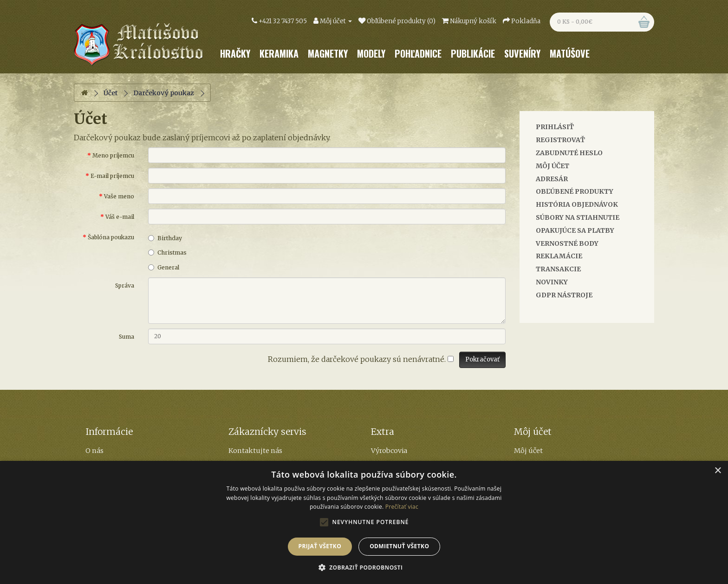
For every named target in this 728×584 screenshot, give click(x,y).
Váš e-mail (120, 217)
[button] (364, 568)
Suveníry (522, 53)
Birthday (165, 238)
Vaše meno (119, 196)
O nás (94, 451)
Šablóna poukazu (111, 237)
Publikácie (473, 53)
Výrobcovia (389, 451)
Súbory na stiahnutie (578, 217)
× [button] (718, 471)
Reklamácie (559, 256)
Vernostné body (567, 243)
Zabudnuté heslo (569, 153)
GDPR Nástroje (564, 295)
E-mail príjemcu (112, 176)
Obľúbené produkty (575, 191)
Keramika (279, 53)
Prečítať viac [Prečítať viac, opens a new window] (402, 507)
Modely (371, 53)
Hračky (235, 53)
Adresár (552, 179)
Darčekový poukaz (164, 93)
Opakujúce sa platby (575, 230)
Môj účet (552, 166)
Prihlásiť (555, 127)
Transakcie (558, 269)
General (164, 267)
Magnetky (328, 53)
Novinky (552, 282)
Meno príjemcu (113, 155)
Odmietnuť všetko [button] (399, 546)
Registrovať (560, 140)
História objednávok (577, 204)
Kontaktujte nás (255, 451)
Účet (110, 93)
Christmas (167, 253)
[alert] (364, 522)
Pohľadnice (418, 53)
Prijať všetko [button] (320, 546)
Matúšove (570, 53)
